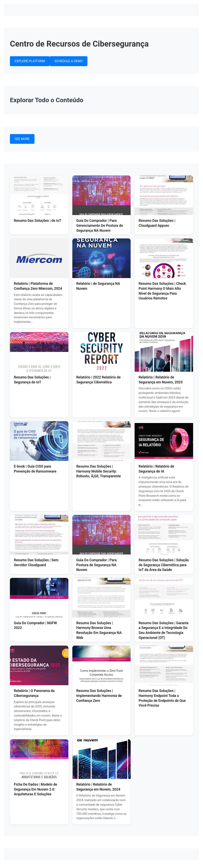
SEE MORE (22, 139)
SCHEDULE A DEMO (69, 61)
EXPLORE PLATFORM (30, 61)
